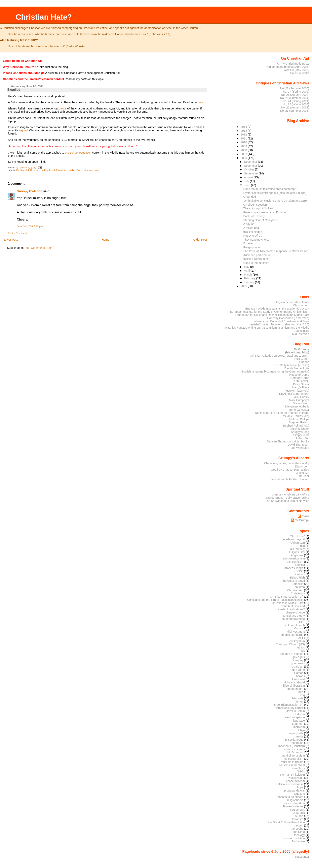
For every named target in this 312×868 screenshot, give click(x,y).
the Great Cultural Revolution (286, 822)
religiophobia (295, 800)
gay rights (299, 657)
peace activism (295, 781)
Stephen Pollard (299, 422)
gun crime (299, 670)
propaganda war (294, 791)
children (300, 587)
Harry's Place (301, 387)
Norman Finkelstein (292, 775)
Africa (301, 546)
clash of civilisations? (292, 609)
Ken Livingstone (295, 717)
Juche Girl (303, 473)
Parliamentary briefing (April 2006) (288, 67)
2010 (244, 142)
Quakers (299, 794)
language (299, 721)
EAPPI (301, 638)
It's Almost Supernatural (294, 394)
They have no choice (256, 240)
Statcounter (302, 857)
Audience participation (257, 255)
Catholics (297, 584)
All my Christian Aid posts (293, 64)
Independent (295, 689)
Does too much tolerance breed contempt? (270, 189)
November (251, 166)
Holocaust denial (294, 682)
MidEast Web (301, 334)
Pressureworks (300, 73)
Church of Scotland (293, 606)
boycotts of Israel (294, 581)
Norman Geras (300, 378)
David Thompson (298, 445)
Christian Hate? (44, 17)
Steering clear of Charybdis (260, 220)
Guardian (297, 667)
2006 (244, 158)
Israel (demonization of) (288, 705)
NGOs (301, 771)
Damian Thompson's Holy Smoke (288, 441)
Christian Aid (22, 170)
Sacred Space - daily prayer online (287, 498)
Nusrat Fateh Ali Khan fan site (290, 479)
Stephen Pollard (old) (296, 426)
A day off (249, 224)
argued (23, 130)
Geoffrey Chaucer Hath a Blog (290, 470)
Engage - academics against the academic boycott (277, 309)
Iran (301, 692)
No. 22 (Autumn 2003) (295, 107)
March (248, 275)
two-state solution (294, 838)
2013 (244, 131)
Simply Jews (301, 435)
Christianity (298, 593)
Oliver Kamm (301, 403)
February (250, 278)
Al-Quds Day (297, 552)
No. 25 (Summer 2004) (295, 98)
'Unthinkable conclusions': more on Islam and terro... (276, 201)
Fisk (302, 651)
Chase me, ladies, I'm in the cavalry (287, 463)
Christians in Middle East (288, 603)
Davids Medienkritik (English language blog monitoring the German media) (275, 370)
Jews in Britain (296, 711)
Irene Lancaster (299, 410)
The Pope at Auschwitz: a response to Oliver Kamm (276, 251)
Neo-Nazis (298, 768)
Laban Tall (303, 438)
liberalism (299, 727)
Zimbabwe (298, 841)
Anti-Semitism (295, 562)
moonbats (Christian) (292, 746)
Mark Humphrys (299, 400)
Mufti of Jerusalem (293, 756)
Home (105, 240)
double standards (292, 635)
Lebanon (298, 724)
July (247, 181)
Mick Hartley (301, 397)
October (249, 169)
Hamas (299, 673)
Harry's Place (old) (297, 391)
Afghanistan (297, 543)
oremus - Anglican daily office (291, 494)
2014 (244, 127)
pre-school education (78, 153)
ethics (301, 647)
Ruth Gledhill (301, 381)
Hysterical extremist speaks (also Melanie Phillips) (275, 193)
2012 (244, 135)
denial (63, 108)
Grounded (250, 197)
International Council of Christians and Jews (281, 321)
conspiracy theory (294, 616)
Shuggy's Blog (300, 432)
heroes (300, 676)
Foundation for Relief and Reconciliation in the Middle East (272, 315)
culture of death (295, 625)
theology (299, 835)
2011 (244, 138)
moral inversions (295, 749)
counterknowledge (293, 619)
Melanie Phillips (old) (296, 416)
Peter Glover (301, 384)
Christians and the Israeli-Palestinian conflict (53, 170)
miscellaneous (294, 740)
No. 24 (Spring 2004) (296, 101)
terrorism (298, 819)
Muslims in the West (292, 765)
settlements (298, 810)
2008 (244, 150)
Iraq (302, 695)
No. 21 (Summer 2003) (295, 111)
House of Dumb (299, 375)
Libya (301, 730)
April (247, 271)
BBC (300, 571)
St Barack (299, 813)
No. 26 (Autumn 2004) (295, 95)
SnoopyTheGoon (30, 191)
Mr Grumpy (302, 520)
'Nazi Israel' (298, 536)
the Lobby (297, 829)
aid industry (298, 549)
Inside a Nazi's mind (256, 259)
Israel (97, 170)
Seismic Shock (300, 429)
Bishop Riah (297, 578)
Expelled (249, 243)
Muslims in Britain (292, 762)
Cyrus (79, 170)
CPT (302, 622)
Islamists (88, 170)
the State (299, 832)
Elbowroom (302, 466)
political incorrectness (290, 784)
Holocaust (298, 679)
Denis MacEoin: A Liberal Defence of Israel (282, 413)
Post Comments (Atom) (39, 248)
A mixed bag (251, 228)
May (247, 267)
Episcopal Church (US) (290, 644)
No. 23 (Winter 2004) (296, 104)
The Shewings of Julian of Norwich (287, 501)
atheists (300, 565)
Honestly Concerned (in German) (288, 318)
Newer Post (10, 240)
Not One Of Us (253, 236)
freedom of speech (291, 654)
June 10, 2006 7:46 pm (30, 226)
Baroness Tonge (293, 568)
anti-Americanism (294, 558)
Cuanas (304, 362)
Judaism (300, 714)
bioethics (299, 574)
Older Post (200, 240)
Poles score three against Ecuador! (265, 212)
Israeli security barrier (290, 708)
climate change (295, 613)
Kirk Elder (303, 476)
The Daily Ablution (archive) (292, 365)
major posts (296, 733)
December (251, 162)
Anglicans (297, 555)
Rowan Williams (293, 806)
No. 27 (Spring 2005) (296, 92)
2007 (244, 154)
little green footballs (297, 406)
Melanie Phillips (299, 419)
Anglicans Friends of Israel (292, 302)
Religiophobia (252, 247)
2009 (244, 146)
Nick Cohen (302, 359)
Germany (297, 660)
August (249, 177)
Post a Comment (17, 233)
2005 (244, 286)
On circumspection (255, 205)
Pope (300, 787)
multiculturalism (293, 759)
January (249, 282)
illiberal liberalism (294, 686)
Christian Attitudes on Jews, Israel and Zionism (280, 356)
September (251, 173)
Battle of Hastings (254, 216)
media (299, 736)
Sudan (299, 816)
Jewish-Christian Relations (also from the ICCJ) (279, 324)
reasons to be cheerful (291, 797)
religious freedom (294, 803)
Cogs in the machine (256, 263)
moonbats (297, 743)
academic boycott (294, 539)
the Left (298, 825)
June (247, 185)
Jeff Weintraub (300, 448)
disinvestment (296, 632)
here (201, 102)
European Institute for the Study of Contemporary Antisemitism (270, 312)
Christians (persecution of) (287, 597)
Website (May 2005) (296, 70)
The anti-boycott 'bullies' (258, 208)
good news (298, 663)
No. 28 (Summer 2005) (295, 88)
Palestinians (296, 778)
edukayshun (297, 641)
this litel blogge (253, 232)
